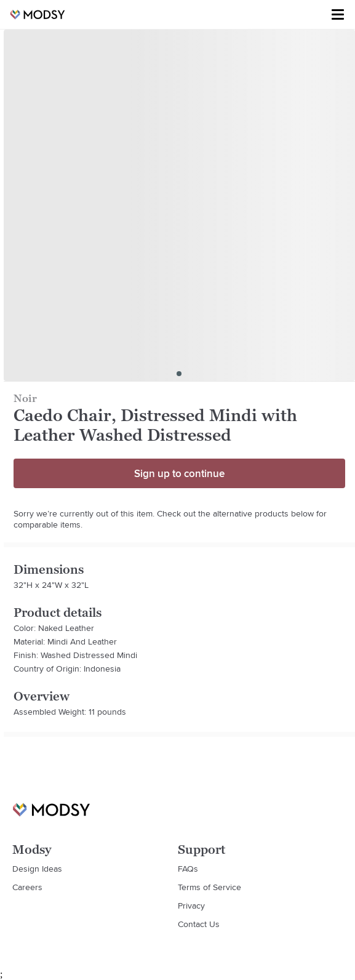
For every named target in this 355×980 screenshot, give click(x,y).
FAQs (188, 869)
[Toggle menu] (338, 15)
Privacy (191, 906)
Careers (27, 887)
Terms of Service (209, 887)
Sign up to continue (179, 473)
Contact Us (199, 924)
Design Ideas (37, 869)
